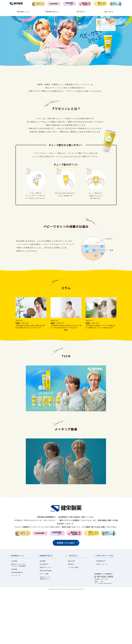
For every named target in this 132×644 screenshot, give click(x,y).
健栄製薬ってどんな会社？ (66, 596)
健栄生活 (71, 617)
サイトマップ (16, 629)
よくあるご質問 (73, 620)
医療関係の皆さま (46, 609)
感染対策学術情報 (45, 624)
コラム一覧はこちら (66, 380)
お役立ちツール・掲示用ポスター (45, 631)
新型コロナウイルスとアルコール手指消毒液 (19, 618)
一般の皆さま (73, 609)
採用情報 (14, 622)
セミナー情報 (44, 627)
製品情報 (43, 614)
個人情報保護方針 (17, 626)
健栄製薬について (18, 609)
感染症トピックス (45, 620)
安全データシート (102, 617)
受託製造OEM (101, 614)
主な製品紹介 (44, 617)
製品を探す (72, 614)
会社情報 (14, 614)
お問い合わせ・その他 (105, 609)
